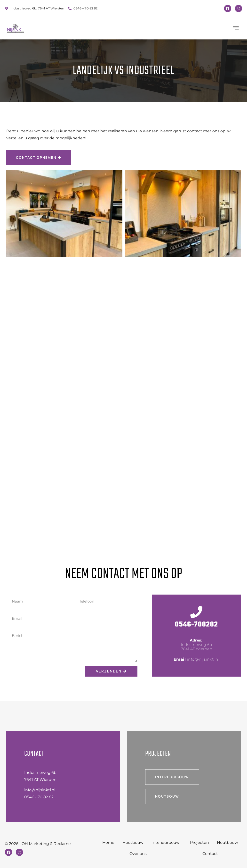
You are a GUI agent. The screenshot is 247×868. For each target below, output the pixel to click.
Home (108, 842)
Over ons (138, 854)
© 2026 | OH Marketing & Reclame (38, 844)
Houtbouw (133, 842)
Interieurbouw (167, 843)
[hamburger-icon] (236, 28)
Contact (210, 854)
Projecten (199, 842)
